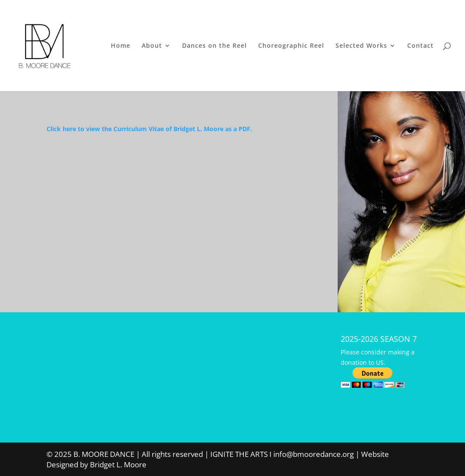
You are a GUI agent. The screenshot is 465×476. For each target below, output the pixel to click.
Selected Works (361, 46)
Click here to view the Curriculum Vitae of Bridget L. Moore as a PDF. (149, 129)
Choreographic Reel (291, 46)
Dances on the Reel (214, 46)
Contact (420, 46)
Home (121, 46)
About (152, 46)
